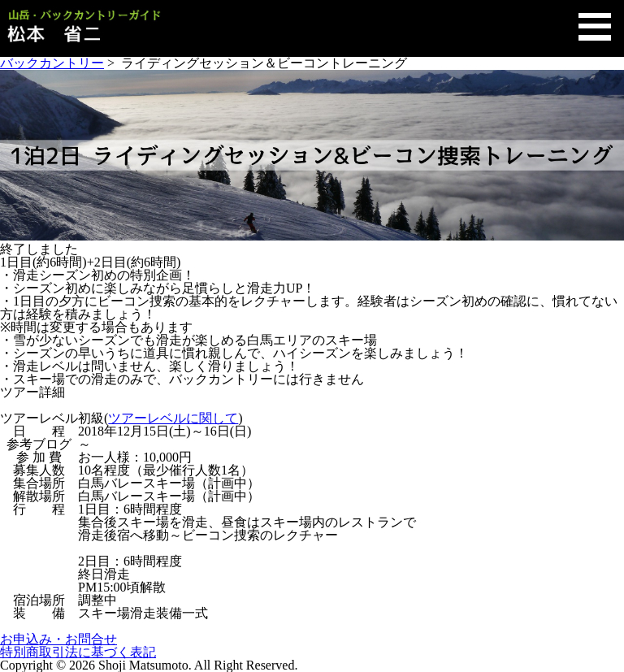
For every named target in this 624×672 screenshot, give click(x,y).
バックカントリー (52, 63)
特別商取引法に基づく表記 (78, 652)
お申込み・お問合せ (58, 639)
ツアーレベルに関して (173, 418)
